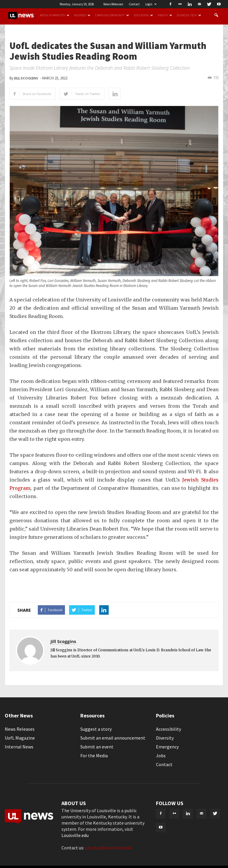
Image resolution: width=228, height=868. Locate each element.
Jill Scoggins (26, 78)
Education (143, 15)
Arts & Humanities (55, 15)
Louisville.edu (75, 835)
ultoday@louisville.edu (108, 848)
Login (151, 4)
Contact (134, 4)
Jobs (161, 756)
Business (82, 15)
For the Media (94, 756)
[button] (216, 15)
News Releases (113, 4)
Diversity (165, 738)
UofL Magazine (20, 738)
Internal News (19, 747)
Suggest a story (96, 729)
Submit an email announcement (113, 738)
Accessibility (168, 729)
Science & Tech (189, 15)
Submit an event (97, 747)
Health (165, 15)
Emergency (167, 747)
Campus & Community (112, 15)
